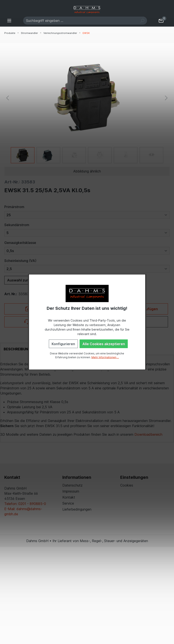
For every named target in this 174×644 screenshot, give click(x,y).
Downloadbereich (148, 434)
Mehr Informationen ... (105, 357)
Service (68, 503)
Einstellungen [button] (134, 477)
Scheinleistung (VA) (20, 261)
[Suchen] (142, 21)
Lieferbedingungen (77, 509)
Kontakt (69, 497)
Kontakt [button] (12, 477)
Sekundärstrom (17, 225)
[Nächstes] (166, 98)
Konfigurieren (63, 344)
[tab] (17, 349)
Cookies (127, 485)
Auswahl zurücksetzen (27, 280)
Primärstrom (14, 207)
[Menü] (9, 20)
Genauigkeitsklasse (20, 243)
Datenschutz (72, 485)
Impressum (71, 491)
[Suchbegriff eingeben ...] (80, 21)
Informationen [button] (77, 477)
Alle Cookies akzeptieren (104, 344)
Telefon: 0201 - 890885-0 (25, 504)
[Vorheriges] (8, 98)
